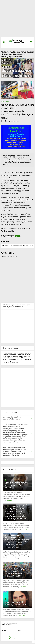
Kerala (7, 102)
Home (2, 102)
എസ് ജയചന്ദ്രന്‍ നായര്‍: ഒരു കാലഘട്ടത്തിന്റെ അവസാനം (16, 485)
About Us (20, 631)
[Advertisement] (16, 20)
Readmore (10, 501)
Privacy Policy (7, 637)
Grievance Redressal (9, 639)
